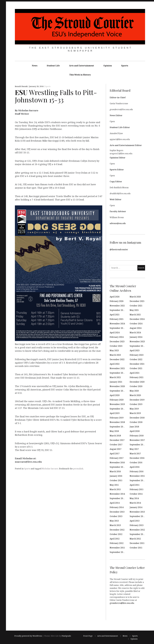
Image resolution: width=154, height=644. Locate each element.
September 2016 (117, 467)
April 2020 (115, 395)
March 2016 (115, 471)
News (35, 66)
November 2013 (137, 512)
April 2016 (135, 467)
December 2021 (137, 364)
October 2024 (136, 324)
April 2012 (115, 539)
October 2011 (136, 548)
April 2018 (135, 431)
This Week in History (80, 75)
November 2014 (117, 494)
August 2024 (136, 328)
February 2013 (137, 525)
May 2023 (114, 350)
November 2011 (117, 548)
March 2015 (115, 489)
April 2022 (115, 364)
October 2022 (136, 359)
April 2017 (115, 454)
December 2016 (137, 458)
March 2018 (115, 436)
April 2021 (135, 373)
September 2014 (117, 498)
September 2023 (137, 346)
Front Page (88, 636)
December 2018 (137, 418)
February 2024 (117, 337)
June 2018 (134, 427)
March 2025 (135, 315)
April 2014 (115, 503)
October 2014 (136, 494)
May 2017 (134, 449)
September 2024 (117, 328)
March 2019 (135, 413)
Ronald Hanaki (22, 86)
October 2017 (116, 445)
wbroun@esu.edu (118, 223)
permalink (78, 469)
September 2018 (117, 427)
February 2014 (117, 507)
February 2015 (137, 489)
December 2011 (137, 543)
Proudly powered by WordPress (28, 636)
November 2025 (117, 306)
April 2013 (135, 521)
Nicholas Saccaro (50, 469)
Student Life (53, 66)
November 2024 (117, 324)
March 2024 (135, 333)
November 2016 (117, 462)
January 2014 (136, 507)
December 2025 (137, 301)
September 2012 (137, 534)
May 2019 (134, 409)
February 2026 (117, 301)
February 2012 (117, 543)
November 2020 (117, 386)
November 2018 (117, 422)
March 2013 (115, 525)
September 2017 (137, 445)
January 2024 (136, 337)
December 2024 (137, 319)
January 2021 (116, 382)
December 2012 (117, 530)
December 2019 (137, 400)
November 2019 (117, 404)
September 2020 (117, 391)
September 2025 (117, 310)
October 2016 (136, 462)
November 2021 (117, 368)
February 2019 (117, 418)
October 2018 (136, 422)
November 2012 (137, 530)
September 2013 (137, 516)
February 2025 (117, 319)
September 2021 (117, 373)
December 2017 (117, 440)
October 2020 (136, 386)
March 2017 (135, 454)
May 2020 (134, 391)
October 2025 (136, 306)
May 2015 (114, 485)
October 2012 (116, 534)
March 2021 (115, 377)
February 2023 (137, 355)
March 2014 (135, 503)
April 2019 (115, 413)
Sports (125, 66)
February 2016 (137, 471)
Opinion (108, 66)
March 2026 (135, 297)
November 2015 (137, 476)
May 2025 (134, 310)
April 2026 (115, 297)
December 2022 (117, 359)
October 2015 (116, 480)
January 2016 (116, 476)
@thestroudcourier (119, 249)
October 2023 (116, 346)
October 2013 (116, 516)
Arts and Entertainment (82, 66)
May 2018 (114, 431)
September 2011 (117, 552)
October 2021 (136, 368)
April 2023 (135, 350)
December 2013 (117, 512)
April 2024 (115, 333)
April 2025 (115, 315)
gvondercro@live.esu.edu (122, 603)
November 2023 (137, 341)
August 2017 (116, 449)
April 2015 (135, 485)
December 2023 (117, 341)
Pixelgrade (66, 636)
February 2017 (117, 458)
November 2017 (137, 440)
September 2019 (117, 409)
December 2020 (137, 382)
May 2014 (134, 498)
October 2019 (136, 404)
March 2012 (135, 539)
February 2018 (137, 436)
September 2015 (137, 480)
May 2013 (114, 521)
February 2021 (137, 377)
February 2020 (117, 400)
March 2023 (115, 355)
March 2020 (135, 395)
